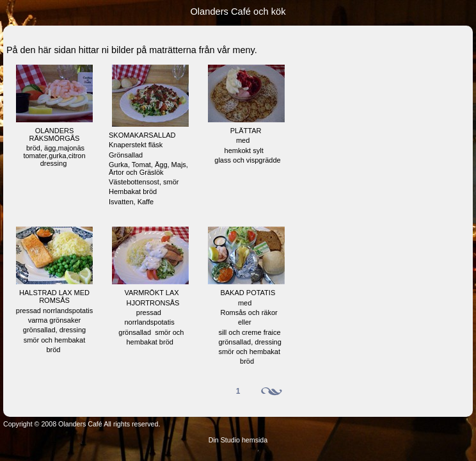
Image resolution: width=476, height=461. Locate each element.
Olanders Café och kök (238, 12)
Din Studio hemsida (238, 440)
